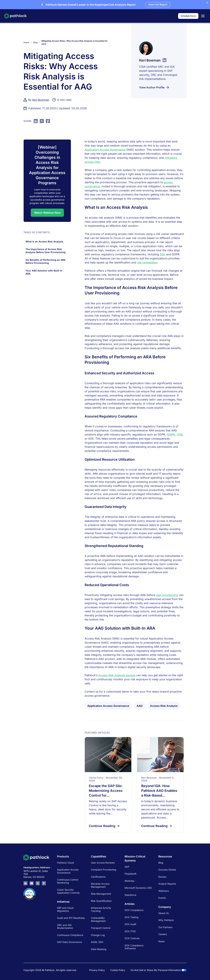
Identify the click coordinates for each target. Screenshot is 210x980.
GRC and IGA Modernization (65, 927)
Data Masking (99, 949)
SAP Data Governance (69, 942)
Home (26, 42)
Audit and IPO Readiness (71, 918)
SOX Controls (132, 938)
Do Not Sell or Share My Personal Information (159, 970)
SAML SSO (97, 942)
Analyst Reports (167, 884)
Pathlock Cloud (65, 863)
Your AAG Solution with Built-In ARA (44, 272)
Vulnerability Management (98, 919)
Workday (130, 881)
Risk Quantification (101, 901)
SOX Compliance (134, 910)
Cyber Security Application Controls (68, 891)
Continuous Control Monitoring (68, 881)
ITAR (180, 434)
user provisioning (167, 595)
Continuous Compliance (70, 935)
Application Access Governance (105, 150)
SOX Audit (130, 924)
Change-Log (98, 935)
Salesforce (130, 895)
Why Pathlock (166, 920)
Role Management (101, 894)
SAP (127, 867)
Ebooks (162, 877)
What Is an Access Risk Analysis (45, 241)
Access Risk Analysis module (117, 675)
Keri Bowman (41, 100)
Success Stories (167, 870)
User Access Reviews (103, 863)
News (161, 941)
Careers (163, 934)
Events (162, 898)
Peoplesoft (130, 874)
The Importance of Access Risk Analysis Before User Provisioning (46, 251)
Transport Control (101, 928)
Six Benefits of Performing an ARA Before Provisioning (45, 261)
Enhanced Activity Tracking (101, 909)
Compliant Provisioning (104, 870)
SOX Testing (132, 917)
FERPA (171, 434)
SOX (163, 254)
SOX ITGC (130, 931)
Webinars (164, 891)
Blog (35, 42)
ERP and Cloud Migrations (65, 909)
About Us (164, 913)
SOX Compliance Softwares (134, 947)
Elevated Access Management (100, 885)
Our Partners (165, 927)
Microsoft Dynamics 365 (138, 888)
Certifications (98, 877)
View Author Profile (154, 87)
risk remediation (147, 262)
